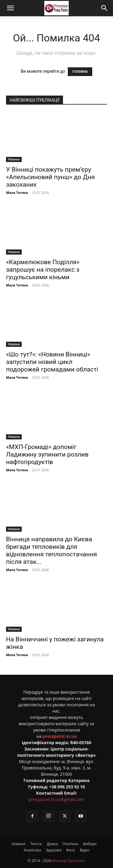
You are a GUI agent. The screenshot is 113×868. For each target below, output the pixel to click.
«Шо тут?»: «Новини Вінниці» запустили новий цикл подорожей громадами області (52, 362)
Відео (85, 850)
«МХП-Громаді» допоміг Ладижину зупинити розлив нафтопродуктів (47, 454)
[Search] (105, 8)
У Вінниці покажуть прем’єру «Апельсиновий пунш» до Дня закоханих (50, 177)
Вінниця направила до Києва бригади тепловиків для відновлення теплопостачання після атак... (52, 550)
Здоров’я (53, 850)
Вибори (90, 844)
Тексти (36, 844)
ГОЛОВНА (80, 72)
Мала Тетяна (17, 193)
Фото (71, 850)
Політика (71, 844)
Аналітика (32, 850)
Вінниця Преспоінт (69, 861)
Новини (14, 159)
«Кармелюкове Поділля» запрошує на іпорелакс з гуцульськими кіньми (43, 270)
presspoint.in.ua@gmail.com (56, 799)
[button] (10, 8)
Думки (52, 844)
